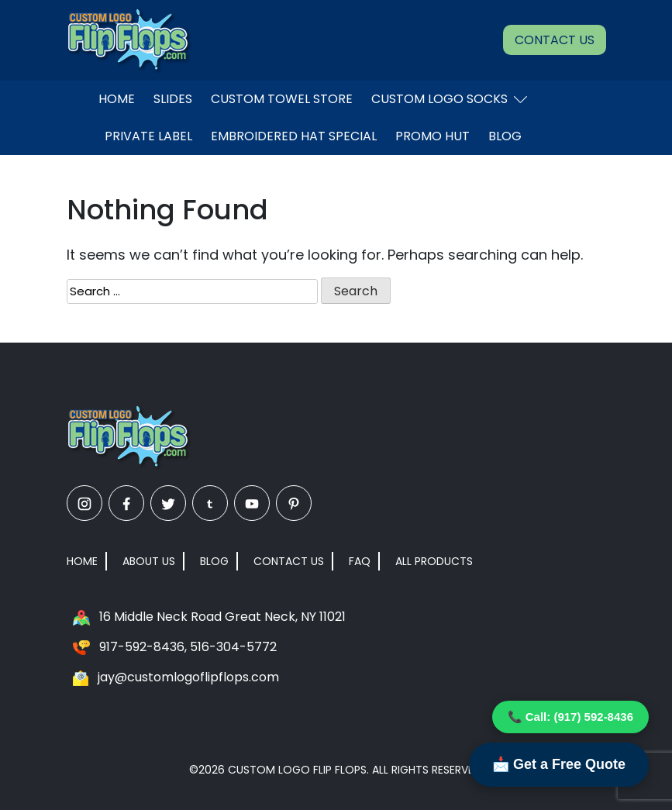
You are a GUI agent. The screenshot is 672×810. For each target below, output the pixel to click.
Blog (505, 136)
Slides (173, 99)
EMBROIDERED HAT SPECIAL (294, 136)
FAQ (360, 561)
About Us (149, 561)
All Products (434, 561)
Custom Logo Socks (449, 99)
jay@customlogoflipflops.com (188, 677)
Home (117, 99)
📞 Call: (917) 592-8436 (570, 717)
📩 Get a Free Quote (559, 764)
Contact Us (555, 40)
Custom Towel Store (282, 99)
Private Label (148, 136)
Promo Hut (432, 136)
